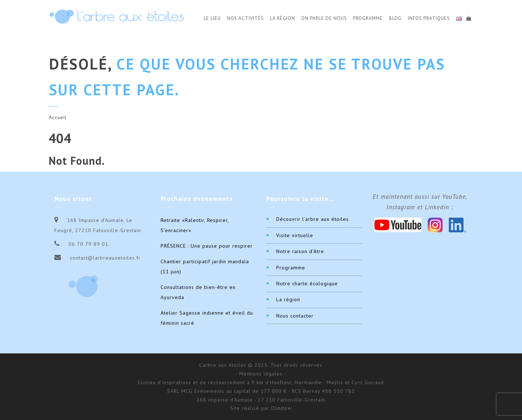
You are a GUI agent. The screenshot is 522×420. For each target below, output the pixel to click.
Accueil (58, 117)
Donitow (281, 408)
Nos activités (245, 18)
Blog (395, 18)
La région (288, 299)
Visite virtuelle (295, 235)
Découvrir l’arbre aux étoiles (312, 219)
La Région (283, 18)
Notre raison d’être (300, 251)
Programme (368, 18)
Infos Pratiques (429, 18)
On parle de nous (324, 18)
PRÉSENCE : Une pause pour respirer (207, 246)
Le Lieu (212, 18)
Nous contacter (295, 316)
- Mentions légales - (261, 374)
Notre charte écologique (307, 283)
